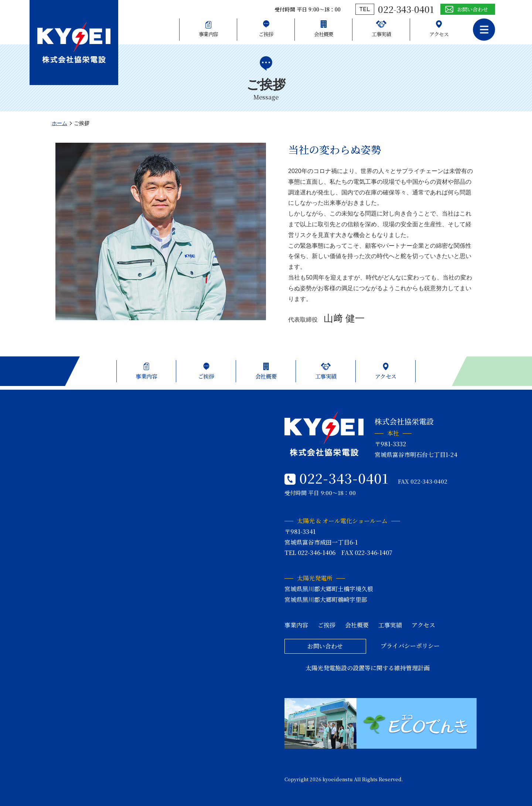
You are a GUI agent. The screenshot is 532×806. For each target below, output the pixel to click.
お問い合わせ (473, 9)
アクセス (439, 34)
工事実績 (381, 34)
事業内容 (208, 34)
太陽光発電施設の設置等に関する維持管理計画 (368, 668)
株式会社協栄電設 (74, 43)
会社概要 (324, 34)
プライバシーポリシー (410, 646)
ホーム (59, 123)
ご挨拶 (266, 34)
